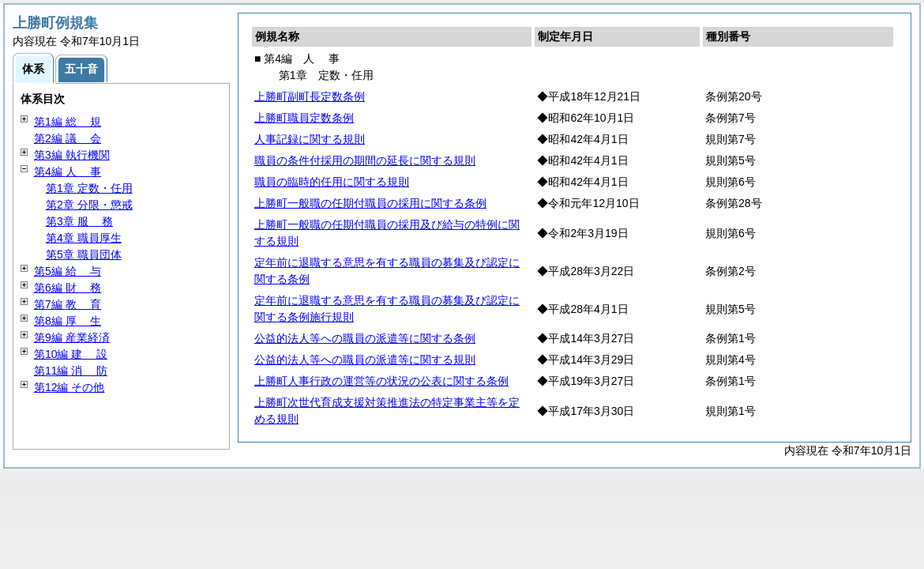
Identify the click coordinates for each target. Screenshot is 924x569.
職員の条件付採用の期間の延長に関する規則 (365, 160)
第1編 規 (68, 122)
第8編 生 (68, 321)
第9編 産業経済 (72, 337)
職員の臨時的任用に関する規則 (332, 182)
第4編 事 (68, 171)
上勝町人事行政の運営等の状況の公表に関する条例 (381, 381)
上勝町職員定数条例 (304, 118)
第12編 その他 (69, 387)
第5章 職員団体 (84, 254)
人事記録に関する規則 (310, 139)
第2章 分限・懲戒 (89, 205)
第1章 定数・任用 (89, 188)
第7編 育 (68, 304)
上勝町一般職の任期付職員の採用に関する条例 (370, 203)
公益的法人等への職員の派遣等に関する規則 (365, 360)
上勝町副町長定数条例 (310, 96)
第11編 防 (71, 371)
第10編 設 (71, 354)
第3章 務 (79, 221)
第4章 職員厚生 (84, 238)
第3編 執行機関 (72, 155)
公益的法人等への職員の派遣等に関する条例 (365, 338)
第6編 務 (68, 288)
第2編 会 (68, 138)
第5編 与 (68, 271)
